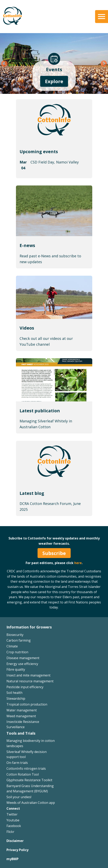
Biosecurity (15, 635)
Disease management (23, 658)
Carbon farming (19, 640)
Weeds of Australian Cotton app (31, 803)
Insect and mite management (28, 675)
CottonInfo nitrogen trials (26, 769)
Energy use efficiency (22, 664)
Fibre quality (16, 669)
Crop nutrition (17, 652)
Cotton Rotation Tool (23, 774)
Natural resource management (30, 681)
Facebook (14, 826)
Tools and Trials (21, 733)
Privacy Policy (17, 850)
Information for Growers (29, 627)
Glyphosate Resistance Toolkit (29, 780)
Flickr (10, 832)
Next (104, 64)
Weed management (21, 716)
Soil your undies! (19, 797)
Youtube (13, 820)
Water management (22, 710)
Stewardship (16, 698)
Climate (12, 646)
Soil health (14, 693)
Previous (4, 64)
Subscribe (54, 553)
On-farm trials (17, 763)
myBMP (13, 859)
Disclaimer (15, 841)
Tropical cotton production (27, 704)
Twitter (12, 814)
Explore (54, 81)
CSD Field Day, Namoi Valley (55, 162)
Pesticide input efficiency (25, 687)
